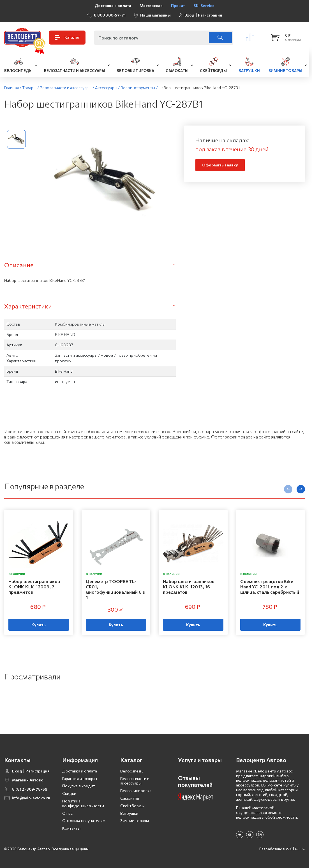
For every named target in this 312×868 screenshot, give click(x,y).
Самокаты (130, 798)
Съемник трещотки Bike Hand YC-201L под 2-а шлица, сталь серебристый (270, 587)
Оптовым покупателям (84, 821)
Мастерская (151, 5)
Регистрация (210, 15)
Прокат (178, 5)
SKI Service (204, 5)
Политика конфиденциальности (83, 803)
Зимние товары (135, 821)
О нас (68, 813)
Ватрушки (129, 813)
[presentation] (288, 489)
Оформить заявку (220, 165)
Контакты (71, 828)
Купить (39, 625)
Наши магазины (155, 15)
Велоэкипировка (136, 791)
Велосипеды (132, 771)
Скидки (69, 793)
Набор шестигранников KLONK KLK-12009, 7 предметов (34, 587)
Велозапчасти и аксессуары (135, 781)
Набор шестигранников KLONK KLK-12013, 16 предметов (189, 587)
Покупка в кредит (79, 786)
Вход (189, 15)
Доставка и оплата (113, 5)
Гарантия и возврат (80, 778)
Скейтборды (132, 806)
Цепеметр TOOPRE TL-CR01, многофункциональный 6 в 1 (115, 589)
